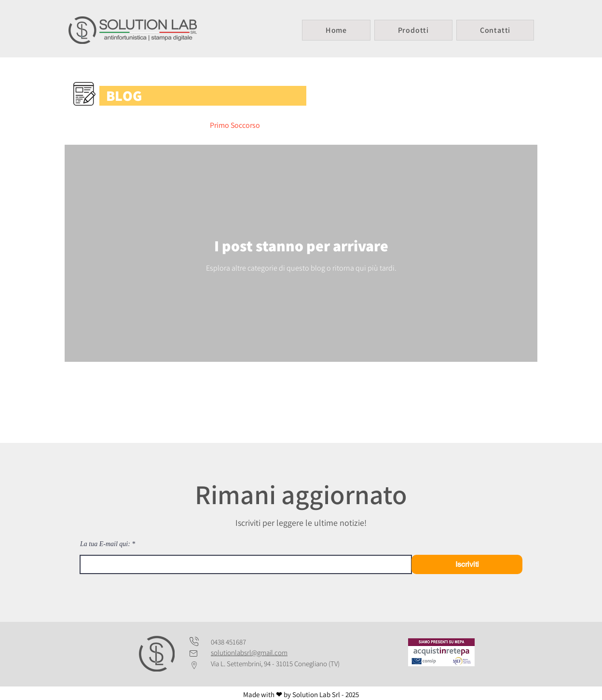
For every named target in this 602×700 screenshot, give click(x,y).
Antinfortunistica (419, 125)
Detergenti (296, 125)
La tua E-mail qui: (105, 544)
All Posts (88, 125)
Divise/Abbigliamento (156, 125)
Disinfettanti (352, 125)
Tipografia (482, 125)
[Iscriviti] (467, 564)
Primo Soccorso (235, 125)
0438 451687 (228, 642)
